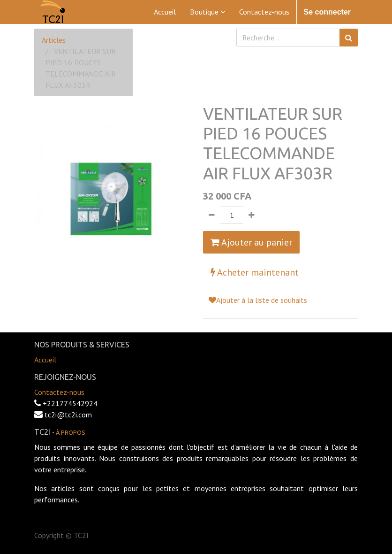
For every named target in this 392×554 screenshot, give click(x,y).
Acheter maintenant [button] (255, 272)
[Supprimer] (212, 215)
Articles (54, 40)
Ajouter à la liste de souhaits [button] (258, 300)
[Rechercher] (349, 38)
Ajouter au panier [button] (251, 242)
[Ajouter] (252, 215)
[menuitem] (165, 12)
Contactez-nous (59, 392)
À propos (71, 432)
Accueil (45, 360)
